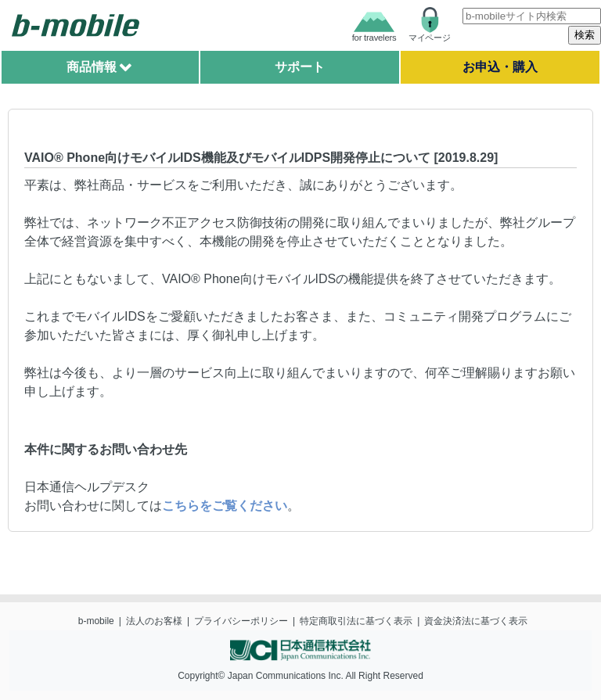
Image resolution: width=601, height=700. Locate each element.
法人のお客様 (154, 621)
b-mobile (96, 621)
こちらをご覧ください (225, 506)
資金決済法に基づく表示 (476, 621)
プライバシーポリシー (241, 621)
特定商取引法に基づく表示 (356, 621)
